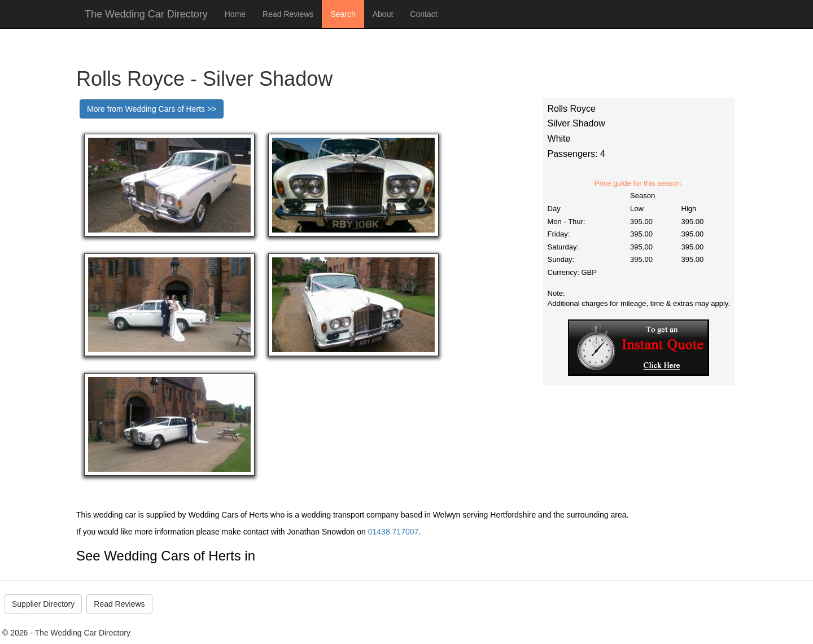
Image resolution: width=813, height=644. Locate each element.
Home (235, 14)
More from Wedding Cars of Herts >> (152, 109)
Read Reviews (288, 14)
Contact (423, 14)
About (383, 14)
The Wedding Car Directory (146, 14)
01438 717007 (394, 532)
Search (343, 14)
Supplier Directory (43, 604)
